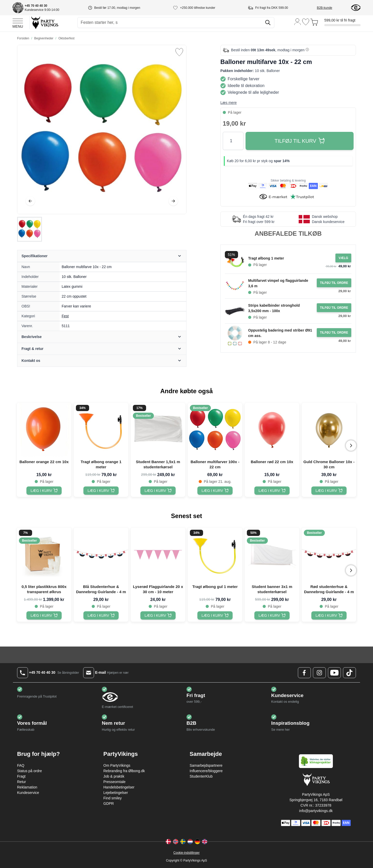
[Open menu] (18, 23)
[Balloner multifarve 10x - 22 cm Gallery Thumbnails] (30, 229)
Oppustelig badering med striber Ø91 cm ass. (280, 333)
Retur (21, 782)
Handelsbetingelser (119, 787)
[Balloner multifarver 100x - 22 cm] (215, 491)
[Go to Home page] (44, 22)
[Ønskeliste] (306, 22)
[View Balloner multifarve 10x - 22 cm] (30, 229)
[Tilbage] (30, 201)
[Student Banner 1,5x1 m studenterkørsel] (158, 491)
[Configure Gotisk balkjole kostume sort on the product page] (343, 258)
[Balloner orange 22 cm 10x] (44, 491)
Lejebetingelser (116, 793)
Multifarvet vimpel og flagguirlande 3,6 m (278, 283)
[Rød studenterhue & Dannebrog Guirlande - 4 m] (329, 615)
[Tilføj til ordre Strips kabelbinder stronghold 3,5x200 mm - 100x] (334, 308)
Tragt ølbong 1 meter (266, 258)
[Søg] (268, 23)
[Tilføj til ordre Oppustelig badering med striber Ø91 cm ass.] (334, 333)
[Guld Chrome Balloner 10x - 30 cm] (329, 491)
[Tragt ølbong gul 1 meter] (215, 615)
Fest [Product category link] (65, 316)
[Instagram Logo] (319, 673)
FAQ (21, 765)
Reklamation (27, 787)
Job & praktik (114, 776)
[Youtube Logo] (334, 673)
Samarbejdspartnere (206, 765)
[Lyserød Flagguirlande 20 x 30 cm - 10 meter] (158, 615)
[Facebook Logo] (304, 673)
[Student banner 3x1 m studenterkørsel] (272, 615)
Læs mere (229, 103)
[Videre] (173, 201)
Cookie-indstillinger (186, 853)
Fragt (21, 776)
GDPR (109, 804)
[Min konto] (298, 21)
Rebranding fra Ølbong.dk (124, 771)
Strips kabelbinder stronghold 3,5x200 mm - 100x (274, 308)
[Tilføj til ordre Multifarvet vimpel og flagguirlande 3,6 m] (334, 283)
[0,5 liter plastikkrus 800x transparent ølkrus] (44, 615)
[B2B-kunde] (331, 8)
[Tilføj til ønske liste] (179, 52)
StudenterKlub (201, 776)
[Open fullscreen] (102, 130)
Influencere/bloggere (206, 771)
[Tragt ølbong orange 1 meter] (101, 491)
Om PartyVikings (117, 765)
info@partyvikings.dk (316, 811)
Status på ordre (30, 771)
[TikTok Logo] (349, 673)
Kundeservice (28, 793)
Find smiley (113, 798)
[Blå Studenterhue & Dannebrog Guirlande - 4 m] (101, 615)
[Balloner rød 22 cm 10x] (272, 491)
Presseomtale (114, 782)
